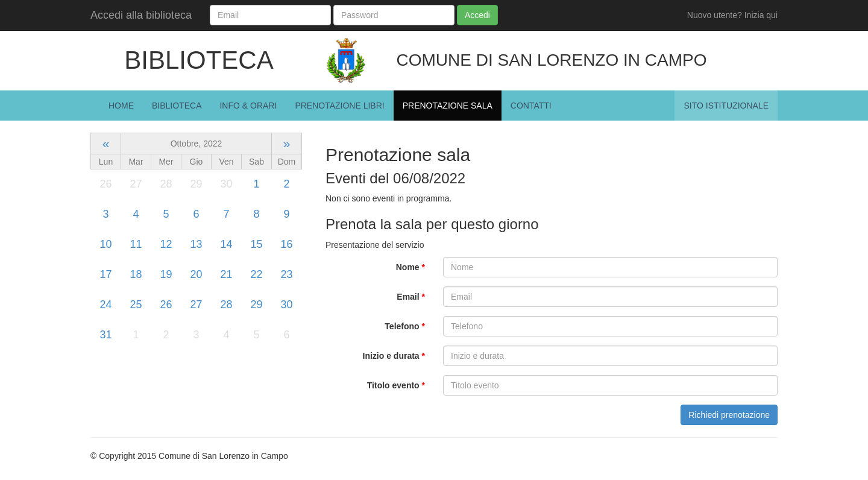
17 (105, 274)
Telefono (405, 326)
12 (166, 244)
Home (121, 106)
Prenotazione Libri (339, 106)
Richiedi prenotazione (729, 415)
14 (226, 244)
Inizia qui (761, 15)
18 (136, 274)
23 (286, 274)
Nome (410, 267)
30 (286, 305)
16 (286, 244)
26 (166, 305)
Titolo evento (396, 385)
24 (105, 305)
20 (196, 274)
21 (226, 274)
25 (136, 305)
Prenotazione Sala (448, 106)
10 (105, 244)
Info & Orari (248, 106)
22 (256, 274)
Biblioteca (177, 106)
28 (226, 305)
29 (256, 305)
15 (256, 244)
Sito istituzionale (726, 106)
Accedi (477, 15)
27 (196, 305)
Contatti (531, 106)
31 (105, 335)
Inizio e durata (394, 356)
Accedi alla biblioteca (141, 15)
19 (166, 274)
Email (411, 297)
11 (136, 244)
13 (196, 244)
